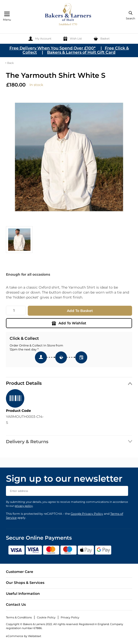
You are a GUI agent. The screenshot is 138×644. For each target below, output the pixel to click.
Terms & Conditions (19, 617)
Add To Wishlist (69, 323)
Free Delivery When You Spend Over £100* (53, 48)
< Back (9, 63)
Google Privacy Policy (87, 514)
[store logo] (68, 15)
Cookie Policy (46, 617)
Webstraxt (35, 636)
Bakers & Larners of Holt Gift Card (81, 52)
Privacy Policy (70, 617)
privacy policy (24, 506)
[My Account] (40, 39)
